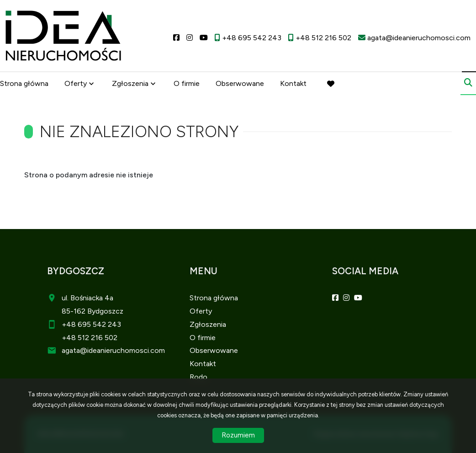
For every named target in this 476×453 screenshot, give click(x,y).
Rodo (198, 377)
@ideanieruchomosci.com (122, 350)
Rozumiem (238, 435)
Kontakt (293, 83)
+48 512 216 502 (90, 338)
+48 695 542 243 (91, 324)
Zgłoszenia (130, 83)
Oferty (76, 83)
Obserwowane (240, 83)
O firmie (187, 83)
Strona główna (24, 83)
